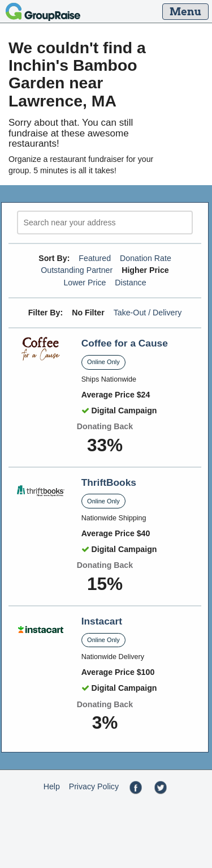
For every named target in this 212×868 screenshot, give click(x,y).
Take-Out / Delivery (148, 313)
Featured (95, 258)
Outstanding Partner (77, 270)
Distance (130, 283)
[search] (105, 223)
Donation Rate (146, 258)
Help (52, 786)
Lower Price (85, 283)
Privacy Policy (94, 786)
